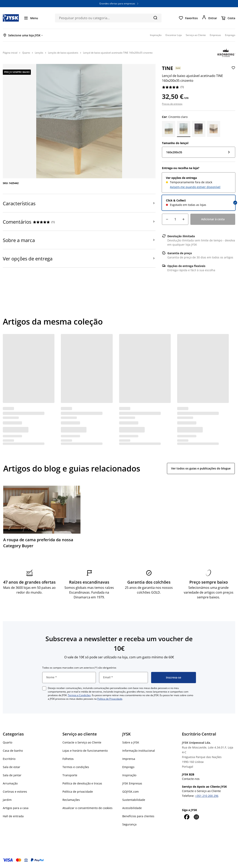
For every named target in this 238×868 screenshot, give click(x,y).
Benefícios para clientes (138, 816)
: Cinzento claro (175, 117)
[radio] (199, 183)
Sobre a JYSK (131, 742)
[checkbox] (44, 688)
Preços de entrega (172, 104)
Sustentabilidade (134, 800)
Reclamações (71, 800)
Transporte (70, 775)
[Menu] (31, 18)
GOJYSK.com (131, 792)
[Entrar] (209, 18)
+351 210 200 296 (207, 796)
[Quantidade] (175, 219)
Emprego (128, 767)
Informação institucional (139, 751)
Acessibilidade (132, 808)
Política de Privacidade (110, 699)
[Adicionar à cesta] (213, 219)
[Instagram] (196, 817)
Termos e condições (76, 767)
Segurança (129, 824)
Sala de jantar (12, 775)
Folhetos (68, 759)
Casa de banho (13, 751)
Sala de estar (12, 767)
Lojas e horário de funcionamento (85, 751)
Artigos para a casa (16, 808)
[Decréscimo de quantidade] (167, 219)
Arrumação (10, 783)
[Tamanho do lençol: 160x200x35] (199, 152)
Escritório (9, 759)
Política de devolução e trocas (82, 783)
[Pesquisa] (155, 18)
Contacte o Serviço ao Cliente (82, 742)
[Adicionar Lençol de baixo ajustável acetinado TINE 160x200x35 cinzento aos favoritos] (233, 73)
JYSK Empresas (132, 783)
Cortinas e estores (15, 792)
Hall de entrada (13, 816)
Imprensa (129, 759)
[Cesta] (228, 18)
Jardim (7, 800)
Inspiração (129, 775)
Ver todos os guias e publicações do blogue (201, 468)
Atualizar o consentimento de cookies (87, 808)
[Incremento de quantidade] (183, 219)
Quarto (8, 742)
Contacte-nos (191, 779)
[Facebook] (187, 817)
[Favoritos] (188, 18)
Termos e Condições (79, 695)
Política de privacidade (78, 792)
